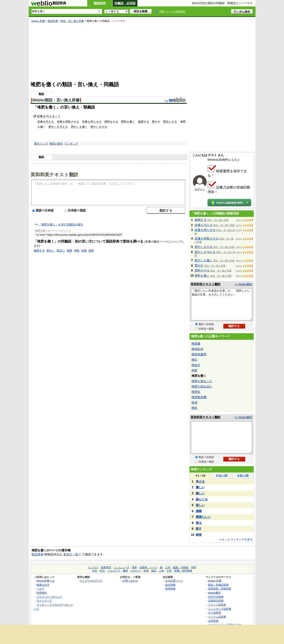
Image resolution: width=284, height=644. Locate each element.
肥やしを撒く (79, 127)
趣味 (125, 571)
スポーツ (136, 571)
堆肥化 (196, 392)
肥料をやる (111, 122)
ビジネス (93, 567)
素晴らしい (203, 517)
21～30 (243, 475)
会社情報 (170, 585)
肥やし (51, 251)
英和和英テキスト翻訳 (54, 174)
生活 (102, 571)
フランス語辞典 (217, 605)
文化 (95, 571)
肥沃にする (170, 122)
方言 (169, 571)
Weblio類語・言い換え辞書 (56, 100)
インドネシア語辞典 (220, 609)
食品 (154, 571)
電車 (134, 567)
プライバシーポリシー (50, 597)
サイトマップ (44, 601)
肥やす (156, 122)
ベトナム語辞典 (217, 617)
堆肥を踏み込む (202, 386)
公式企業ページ (174, 581)
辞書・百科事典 (183, 571)
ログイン (200, 189)
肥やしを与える (58, 127)
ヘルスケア (114, 571)
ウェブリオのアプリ (91, 581)
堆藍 (194, 408)
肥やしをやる (99, 127)
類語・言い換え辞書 (72, 21)
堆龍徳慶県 (199, 354)
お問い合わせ (130, 581)
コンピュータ (122, 567)
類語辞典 (100, 3)
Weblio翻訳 (214, 593)
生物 (146, 571)
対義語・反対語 (125, 3)
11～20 (222, 475)
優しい (200, 487)
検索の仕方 (43, 585)
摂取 (77, 251)
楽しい (200, 505)
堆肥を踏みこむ (202, 381)
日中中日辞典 (216, 597)
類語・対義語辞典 (218, 585)
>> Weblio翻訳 (243, 284)
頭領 (199, 535)
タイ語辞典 (215, 613)
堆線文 (196, 365)
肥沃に (61, 251)
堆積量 (196, 344)
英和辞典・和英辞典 (220, 589)
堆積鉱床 (197, 349)
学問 (194, 567)
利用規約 (42, 593)
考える (200, 481)
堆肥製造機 (199, 397)
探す (199, 529)
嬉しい (200, 493)
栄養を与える (46, 116)
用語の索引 (56, 144)
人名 (161, 571)
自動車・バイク (149, 567)
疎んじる (202, 499)
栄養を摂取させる (68, 122)
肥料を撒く (128, 122)
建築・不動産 (181, 567)
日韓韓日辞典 (216, 601)
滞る (199, 523)
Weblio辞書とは (46, 581)
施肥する (144, 122)
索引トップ (41, 144)
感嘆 (199, 511)
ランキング (71, 144)
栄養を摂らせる (92, 122)
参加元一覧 (71, 554)
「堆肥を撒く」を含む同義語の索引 (61, 224)
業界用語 (106, 567)
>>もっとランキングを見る (236, 539)
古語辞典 (213, 621)
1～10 (200, 476)
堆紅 (194, 360)
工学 (168, 567)
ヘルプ (41, 589)
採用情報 (170, 589)
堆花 (194, 403)
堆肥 (69, 251)
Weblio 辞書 (38, 21)
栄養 (84, 251)
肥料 (91, 251)
